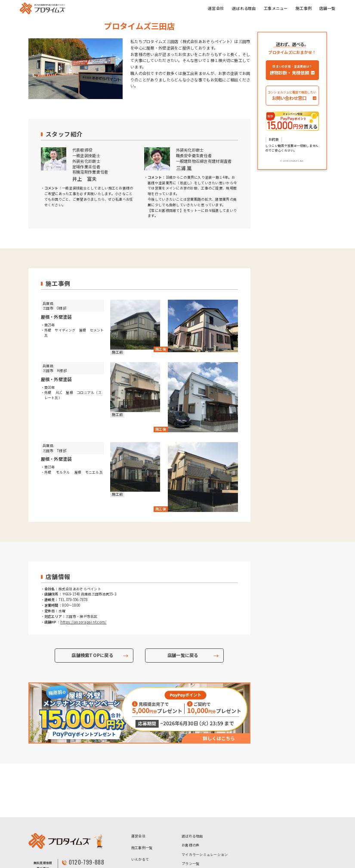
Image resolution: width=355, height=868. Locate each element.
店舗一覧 (327, 8)
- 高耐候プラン (231, 836)
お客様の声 (190, 791)
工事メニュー (276, 8)
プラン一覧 (190, 810)
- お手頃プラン (193, 823)
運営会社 (216, 8)
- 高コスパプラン (233, 823)
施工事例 (304, 8)
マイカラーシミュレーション (205, 801)
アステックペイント (147, 835)
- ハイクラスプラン (197, 849)
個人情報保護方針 (145, 846)
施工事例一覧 (142, 794)
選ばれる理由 (244, 8)
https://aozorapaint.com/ (83, 622)
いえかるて (140, 805)
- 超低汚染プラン (195, 836)
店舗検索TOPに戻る (92, 656)
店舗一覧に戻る (183, 656)
